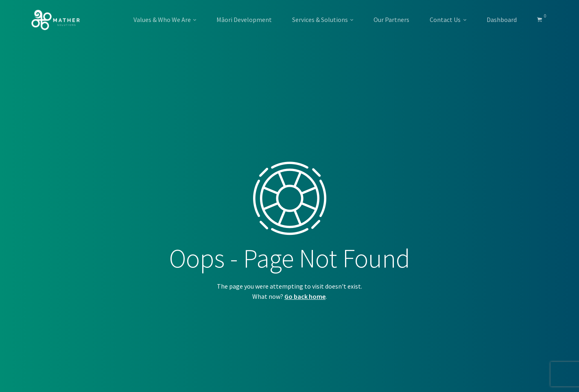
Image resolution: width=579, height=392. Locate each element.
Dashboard (502, 20)
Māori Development (244, 20)
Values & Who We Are (162, 20)
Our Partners (391, 20)
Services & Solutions (320, 20)
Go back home (305, 296)
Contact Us (445, 20)
